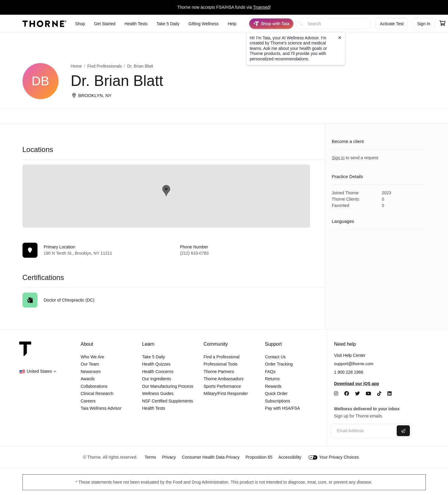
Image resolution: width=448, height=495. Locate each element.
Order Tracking (279, 364)
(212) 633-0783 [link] (194, 253)
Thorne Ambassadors (223, 379)
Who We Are (92, 357)
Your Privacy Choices (334, 457)
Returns (272, 379)
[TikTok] (379, 394)
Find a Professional (221, 357)
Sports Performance (222, 386)
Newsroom (91, 372)
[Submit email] (403, 431)
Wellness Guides (158, 393)
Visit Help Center (350, 355)
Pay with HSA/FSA (283, 408)
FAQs (270, 372)
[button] (38, 371)
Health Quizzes (156, 364)
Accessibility (290, 457)
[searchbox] (334, 24)
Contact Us (275, 357)
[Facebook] (347, 394)
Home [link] (76, 66)
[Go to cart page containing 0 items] (442, 24)
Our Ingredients (157, 379)
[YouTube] (368, 394)
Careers (88, 401)
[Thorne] (44, 24)
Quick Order (276, 393)
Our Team (90, 364)
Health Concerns (158, 372)
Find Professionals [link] (105, 66)
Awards (88, 379)
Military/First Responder (226, 393)
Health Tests (154, 408)
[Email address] (363, 431)
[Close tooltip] (340, 38)
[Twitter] (357, 394)
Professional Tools (220, 364)
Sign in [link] (338, 158)
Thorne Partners (219, 372)
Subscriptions (278, 401)
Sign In (424, 24)
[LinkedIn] (389, 394)
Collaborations (94, 386)
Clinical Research (97, 393)
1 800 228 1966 (349, 372)
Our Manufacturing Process (168, 386)
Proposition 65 (259, 457)
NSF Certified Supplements (168, 401)
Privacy (169, 457)
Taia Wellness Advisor (101, 408)
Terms (150, 457)
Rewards (273, 386)
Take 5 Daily (154, 357)
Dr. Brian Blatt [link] (140, 66)
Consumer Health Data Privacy (211, 457)
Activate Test (392, 24)
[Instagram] (336, 394)
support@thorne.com (354, 364)
